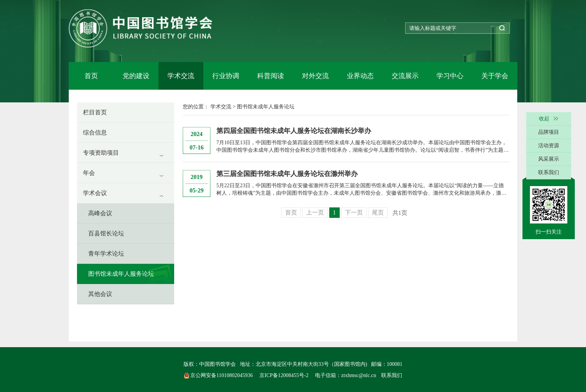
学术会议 (95, 193)
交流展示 (405, 76)
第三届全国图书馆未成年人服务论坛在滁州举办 (287, 174)
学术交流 (181, 76)
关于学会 (495, 76)
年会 (89, 173)
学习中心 (450, 76)
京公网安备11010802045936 (219, 375)
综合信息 (95, 132)
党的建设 (136, 76)
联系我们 (392, 375)
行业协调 (226, 76)
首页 (91, 76)
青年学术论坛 (106, 254)
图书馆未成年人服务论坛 (121, 274)
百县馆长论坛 (106, 233)
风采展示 (549, 159)
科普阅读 (271, 76)
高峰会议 (100, 213)
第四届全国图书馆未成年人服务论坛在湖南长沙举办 (294, 131)
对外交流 (315, 76)
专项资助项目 (101, 153)
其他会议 (100, 294)
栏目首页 (95, 112)
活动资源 (549, 146)
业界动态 (360, 76)
